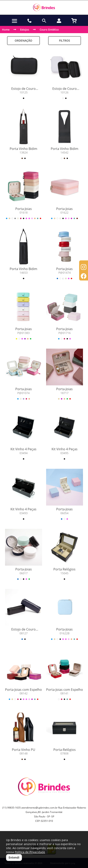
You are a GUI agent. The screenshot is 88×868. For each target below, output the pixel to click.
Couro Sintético (49, 30)
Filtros (65, 40)
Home (6, 30)
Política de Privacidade (30, 852)
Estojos (25, 30)
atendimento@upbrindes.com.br (39, 808)
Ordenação (23, 40)
